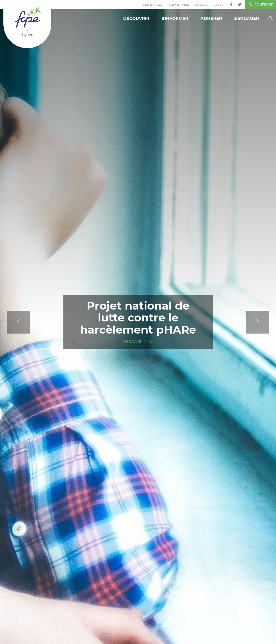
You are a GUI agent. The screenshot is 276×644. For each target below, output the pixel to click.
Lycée (219, 5)
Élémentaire (179, 5)
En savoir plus (138, 342)
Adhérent (260, 5)
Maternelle (153, 5)
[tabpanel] (138, 322)
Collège (202, 5)
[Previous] (30, 322)
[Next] (246, 322)
